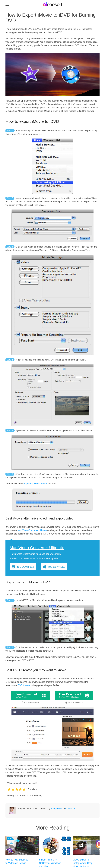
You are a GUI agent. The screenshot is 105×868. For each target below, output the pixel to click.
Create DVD (71, 809)
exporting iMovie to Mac (36, 484)
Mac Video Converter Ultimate (32, 530)
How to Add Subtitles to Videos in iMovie (17, 861)
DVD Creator (24, 685)
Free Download (25, 567)
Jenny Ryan (57, 809)
